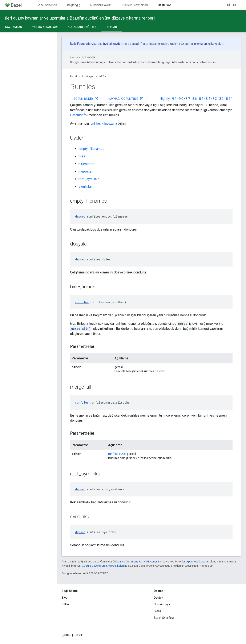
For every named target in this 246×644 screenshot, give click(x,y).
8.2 (221, 99)
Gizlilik (79, 635)
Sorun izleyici (163, 604)
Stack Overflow (164, 618)
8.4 (208, 99)
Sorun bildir (86, 99)
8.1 (229, 99)
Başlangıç (74, 5)
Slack (157, 611)
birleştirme (86, 164)
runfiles (82, 302)
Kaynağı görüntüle (126, 99)
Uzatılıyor (88, 76)
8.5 (201, 99)
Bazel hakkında (47, 5)
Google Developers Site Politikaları (103, 566)
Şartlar (66, 635)
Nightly (165, 99)
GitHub (232, 5)
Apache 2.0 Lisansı (198, 562)
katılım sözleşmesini (183, 44)
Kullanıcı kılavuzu (101, 5)
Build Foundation (81, 44)
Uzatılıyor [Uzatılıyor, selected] (164, 5)
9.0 (181, 99)
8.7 (188, 99)
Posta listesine (150, 44)
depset (80, 216)
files (82, 156)
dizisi (122, 454)
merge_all (86, 171)
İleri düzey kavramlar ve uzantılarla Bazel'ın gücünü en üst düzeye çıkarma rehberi (80, 18)
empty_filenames (91, 149)
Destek (158, 598)
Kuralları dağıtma (82, 27)
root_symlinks (89, 179)
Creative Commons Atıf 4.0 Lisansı (136, 562)
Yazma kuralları (45, 27)
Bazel (73, 76)
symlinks (85, 187)
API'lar (103, 76)
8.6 (195, 99)
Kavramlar (14, 27)
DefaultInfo (78, 115)
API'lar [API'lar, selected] (112, 27)
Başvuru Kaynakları (135, 5)
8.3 (215, 99)
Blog (65, 598)
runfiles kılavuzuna (103, 123)
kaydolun (217, 44)
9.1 (174, 99)
